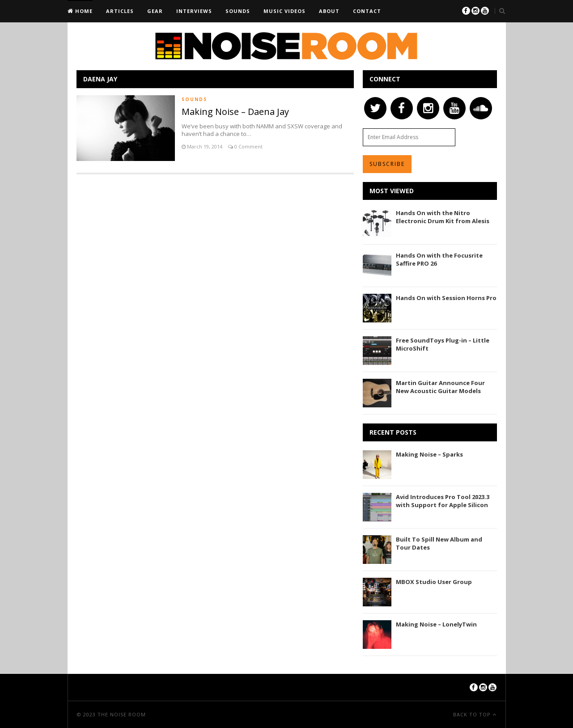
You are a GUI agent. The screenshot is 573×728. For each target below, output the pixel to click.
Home (83, 11)
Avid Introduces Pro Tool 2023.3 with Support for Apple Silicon (443, 501)
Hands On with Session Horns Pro (446, 298)
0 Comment (248, 146)
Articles (120, 11)
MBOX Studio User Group (434, 582)
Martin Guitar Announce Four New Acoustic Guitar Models (440, 387)
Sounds (238, 11)
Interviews (194, 11)
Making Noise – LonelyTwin (436, 624)
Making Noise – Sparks (429, 454)
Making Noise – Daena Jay (235, 112)
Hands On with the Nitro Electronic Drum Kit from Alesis (443, 217)
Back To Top (473, 714)
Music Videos (284, 11)
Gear (155, 11)
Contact (367, 11)
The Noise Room (122, 714)
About (329, 11)
